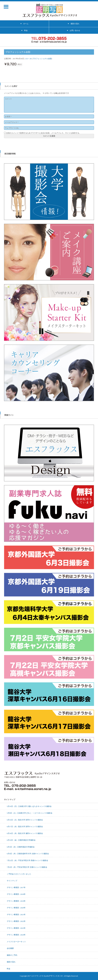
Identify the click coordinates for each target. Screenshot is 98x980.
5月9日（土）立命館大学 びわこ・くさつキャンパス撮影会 (30, 813)
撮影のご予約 (12, 955)
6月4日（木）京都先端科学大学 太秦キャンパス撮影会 (28, 854)
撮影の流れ (11, 962)
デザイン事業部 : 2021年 (16, 914)
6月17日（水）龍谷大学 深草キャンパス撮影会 (25, 826)
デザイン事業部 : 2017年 (16, 887)
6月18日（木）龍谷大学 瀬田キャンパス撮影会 (25, 833)
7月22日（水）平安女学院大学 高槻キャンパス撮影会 (27, 860)
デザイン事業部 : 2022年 (16, 921)
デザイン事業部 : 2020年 (16, 908)
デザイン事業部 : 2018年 (16, 894)
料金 (9, 969)
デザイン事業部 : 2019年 (16, 901)
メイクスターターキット (16, 942)
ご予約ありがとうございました (19, 874)
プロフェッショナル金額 (42, 59)
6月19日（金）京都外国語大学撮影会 (21, 840)
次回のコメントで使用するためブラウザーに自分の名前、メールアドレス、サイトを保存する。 (43, 133)
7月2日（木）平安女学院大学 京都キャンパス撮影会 (27, 867)
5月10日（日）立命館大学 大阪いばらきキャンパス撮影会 (29, 806)
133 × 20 (28, 59)
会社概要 (10, 948)
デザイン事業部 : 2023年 (16, 928)
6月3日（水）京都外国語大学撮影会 (21, 847)
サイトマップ (12, 881)
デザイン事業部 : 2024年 (16, 935)
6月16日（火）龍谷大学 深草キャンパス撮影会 (25, 820)
